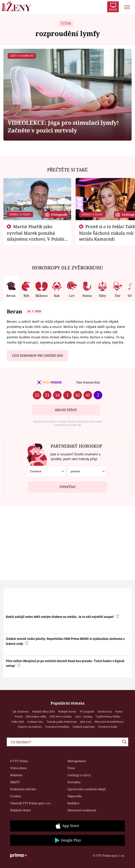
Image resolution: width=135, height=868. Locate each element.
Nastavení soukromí (82, 810)
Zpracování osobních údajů (87, 789)
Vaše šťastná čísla (88, 382)
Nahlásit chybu (20, 810)
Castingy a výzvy (79, 775)
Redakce (73, 803)
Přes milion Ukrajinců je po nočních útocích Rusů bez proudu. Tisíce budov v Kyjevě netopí (65, 663)
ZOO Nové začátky (61, 716)
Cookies (16, 796)
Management (77, 761)
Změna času (105, 711)
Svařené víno (35, 722)
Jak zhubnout (21, 711)
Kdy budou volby (36, 716)
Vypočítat (67, 485)
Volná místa (18, 768)
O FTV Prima (19, 761)
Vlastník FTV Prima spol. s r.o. (31, 803)
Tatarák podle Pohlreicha (62, 722)
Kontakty (74, 782)
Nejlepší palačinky (84, 727)
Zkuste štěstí (66, 410)
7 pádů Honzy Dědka (108, 716)
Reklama (16, 775)
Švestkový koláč (108, 727)
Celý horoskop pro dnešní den (37, 356)
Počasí (19, 716)
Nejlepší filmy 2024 (43, 711)
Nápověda (75, 796)
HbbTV (15, 782)
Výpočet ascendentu (30, 727)
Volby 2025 (18, 722)
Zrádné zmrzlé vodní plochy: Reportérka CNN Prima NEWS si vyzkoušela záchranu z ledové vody (65, 641)
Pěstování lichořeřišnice (109, 722)
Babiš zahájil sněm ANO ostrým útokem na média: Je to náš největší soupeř (62, 617)
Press (71, 768)
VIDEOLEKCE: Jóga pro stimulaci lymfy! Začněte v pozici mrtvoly (63, 126)
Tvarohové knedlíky (57, 727)
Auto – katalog (84, 716)
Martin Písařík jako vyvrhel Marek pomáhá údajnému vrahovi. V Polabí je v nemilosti (35, 236)
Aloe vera (86, 722)
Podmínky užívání (23, 789)
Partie (119, 711)
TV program (87, 711)
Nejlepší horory (67, 711)
